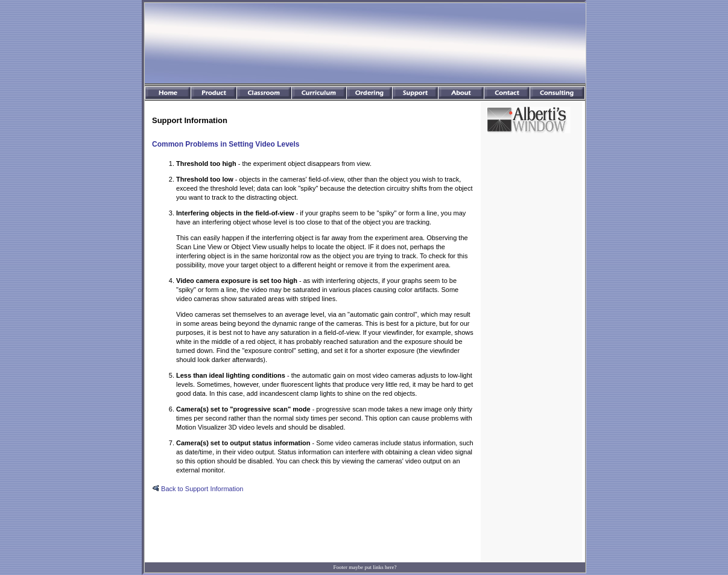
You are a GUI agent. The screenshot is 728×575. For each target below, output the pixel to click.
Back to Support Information (198, 489)
